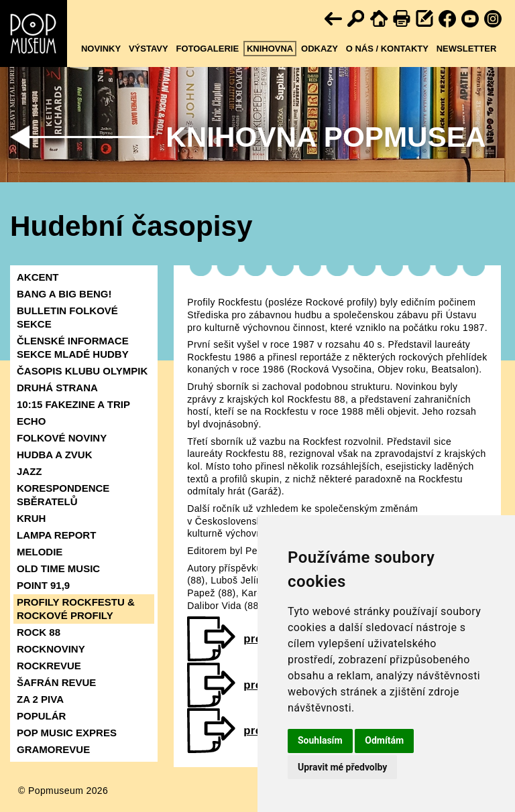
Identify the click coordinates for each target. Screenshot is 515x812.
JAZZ (30, 471)
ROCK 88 (39, 632)
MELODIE (40, 552)
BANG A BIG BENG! (64, 294)
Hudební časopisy (131, 226)
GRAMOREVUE (53, 749)
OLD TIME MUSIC (58, 568)
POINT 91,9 (43, 585)
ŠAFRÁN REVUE (56, 682)
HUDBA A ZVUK (55, 455)
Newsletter (467, 49)
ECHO (31, 421)
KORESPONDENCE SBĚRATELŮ (63, 495)
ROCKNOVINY (51, 649)
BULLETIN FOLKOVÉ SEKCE (67, 317)
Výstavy (149, 49)
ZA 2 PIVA (40, 699)
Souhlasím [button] (320, 740)
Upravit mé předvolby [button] (342, 767)
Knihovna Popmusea (326, 137)
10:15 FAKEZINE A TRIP (73, 404)
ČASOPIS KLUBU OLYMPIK (82, 371)
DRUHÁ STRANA (57, 388)
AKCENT (38, 277)
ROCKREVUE (49, 666)
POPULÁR (41, 716)
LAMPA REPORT (56, 535)
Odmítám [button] (384, 740)
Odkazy (320, 49)
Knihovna (270, 49)
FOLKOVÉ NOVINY (62, 438)
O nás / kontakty (387, 49)
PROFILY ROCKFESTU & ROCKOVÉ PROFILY (76, 609)
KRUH (31, 518)
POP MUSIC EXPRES (67, 733)
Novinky (101, 49)
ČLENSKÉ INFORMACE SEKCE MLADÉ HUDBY (73, 347)
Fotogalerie (207, 49)
